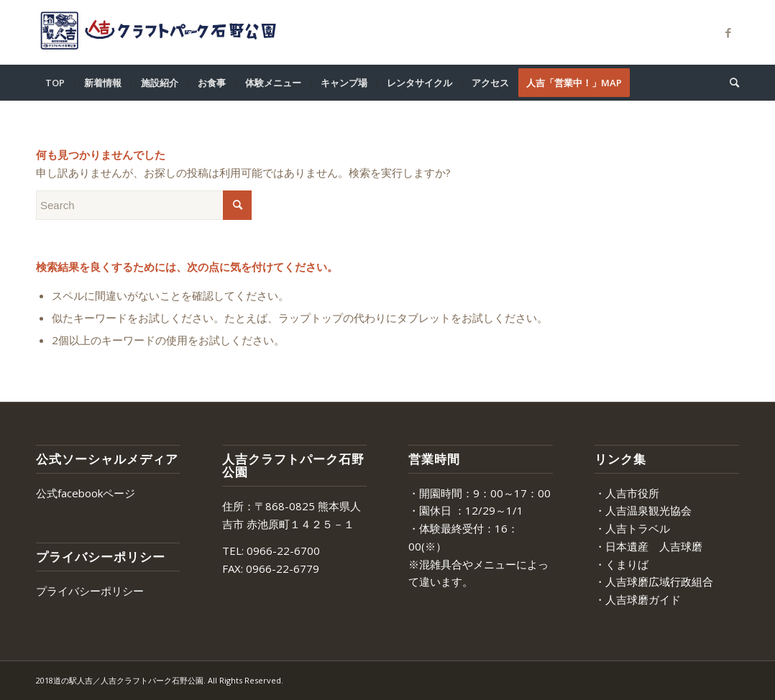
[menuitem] (55, 83)
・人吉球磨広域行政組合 (654, 581)
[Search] (730, 83)
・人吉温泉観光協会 (643, 510)
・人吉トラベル (632, 528)
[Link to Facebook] (728, 32)
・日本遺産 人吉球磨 (648, 546)
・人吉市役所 (627, 493)
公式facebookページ (86, 493)
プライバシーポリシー (90, 591)
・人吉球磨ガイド (638, 599)
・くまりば (622, 564)
